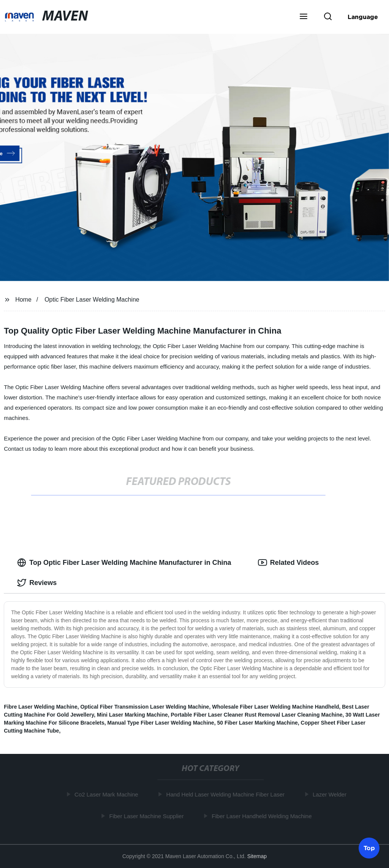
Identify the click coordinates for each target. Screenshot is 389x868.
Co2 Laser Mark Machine (108, 794)
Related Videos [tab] (289, 563)
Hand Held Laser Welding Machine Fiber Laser (227, 794)
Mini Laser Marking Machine (132, 715)
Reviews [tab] (37, 583)
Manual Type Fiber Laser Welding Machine (161, 723)
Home (23, 300)
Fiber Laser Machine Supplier (147, 816)
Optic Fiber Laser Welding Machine (92, 300)
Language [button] (363, 17)
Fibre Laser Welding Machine (40, 707)
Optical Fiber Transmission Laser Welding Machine (145, 707)
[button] (304, 17)
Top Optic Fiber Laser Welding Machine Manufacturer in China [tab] (124, 563)
